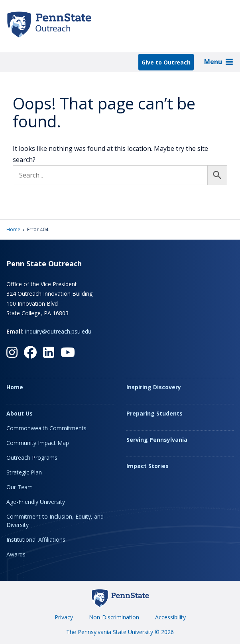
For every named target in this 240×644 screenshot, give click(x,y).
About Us (20, 413)
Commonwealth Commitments (46, 428)
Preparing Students (154, 413)
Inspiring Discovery (154, 387)
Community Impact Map (38, 443)
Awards (16, 554)
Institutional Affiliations (36, 540)
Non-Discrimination (114, 617)
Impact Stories (148, 466)
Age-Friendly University (36, 502)
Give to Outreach (166, 62)
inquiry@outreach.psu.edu (58, 331)
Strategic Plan (24, 472)
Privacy (64, 617)
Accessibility (170, 617)
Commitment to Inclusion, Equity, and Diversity (55, 521)
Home (13, 229)
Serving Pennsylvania (157, 440)
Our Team (20, 487)
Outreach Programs (32, 458)
